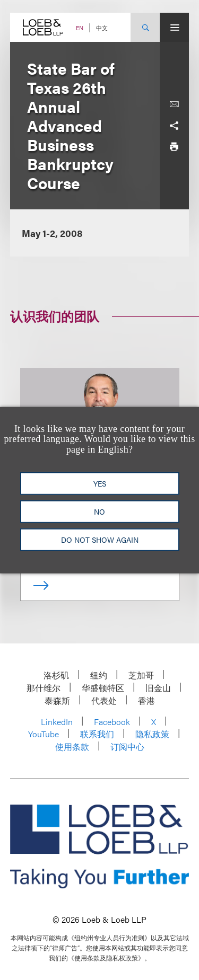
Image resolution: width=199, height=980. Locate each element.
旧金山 (158, 688)
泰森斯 (57, 700)
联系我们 (97, 734)
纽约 (99, 675)
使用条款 (72, 747)
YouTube (44, 734)
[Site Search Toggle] (145, 27)
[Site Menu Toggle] (174, 27)
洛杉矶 (56, 675)
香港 (146, 700)
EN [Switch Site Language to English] (80, 28)
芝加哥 (141, 675)
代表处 (104, 700)
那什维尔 (44, 688)
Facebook (112, 722)
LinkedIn (57, 722)
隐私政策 (152, 734)
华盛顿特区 (103, 688)
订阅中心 (127, 747)
